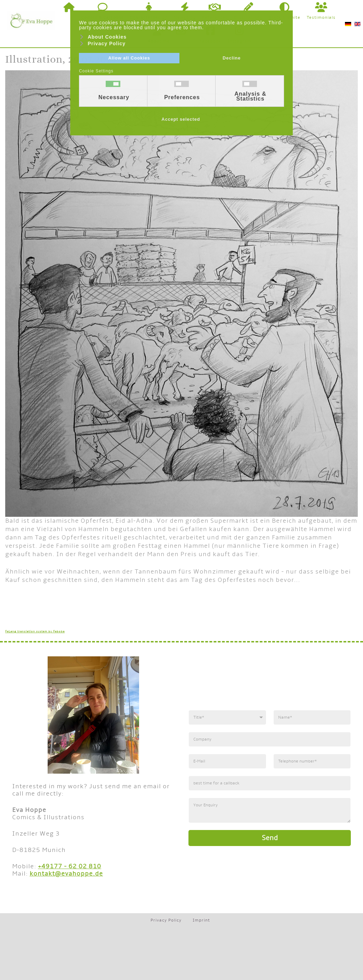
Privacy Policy (166, 920)
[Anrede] (227, 717)
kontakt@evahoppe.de (66, 874)
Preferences (182, 97)
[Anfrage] (270, 810)
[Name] (312, 717)
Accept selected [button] (181, 119)
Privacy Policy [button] (107, 44)
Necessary (114, 97)
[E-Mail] (227, 761)
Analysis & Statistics (250, 96)
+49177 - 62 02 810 (70, 866)
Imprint (201, 920)
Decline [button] (232, 58)
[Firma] (270, 739)
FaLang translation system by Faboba (35, 631)
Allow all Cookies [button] (129, 58)
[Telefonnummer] (312, 761)
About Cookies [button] (107, 37)
